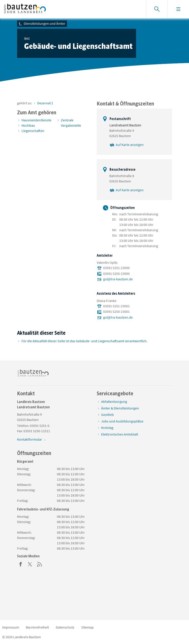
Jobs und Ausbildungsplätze (122, 421)
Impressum (11, 627)
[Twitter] (30, 564)
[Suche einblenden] (157, 9)
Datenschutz (65, 627)
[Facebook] (21, 564)
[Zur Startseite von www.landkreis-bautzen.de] (25, 9)
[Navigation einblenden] (178, 9)
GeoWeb (107, 415)
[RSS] (40, 564)
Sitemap (87, 627)
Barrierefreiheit (37, 627)
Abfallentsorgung (114, 401)
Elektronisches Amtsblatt (120, 434)
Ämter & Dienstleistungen (120, 408)
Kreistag (107, 428)
